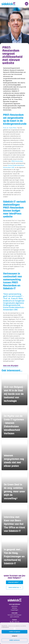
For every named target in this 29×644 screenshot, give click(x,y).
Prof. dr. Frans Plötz (10, 128)
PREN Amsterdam (17, 161)
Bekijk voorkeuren (15, 640)
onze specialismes (15, 604)
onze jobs (15, 613)
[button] (27, 4)
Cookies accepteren (14, 632)
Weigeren (15, 636)
